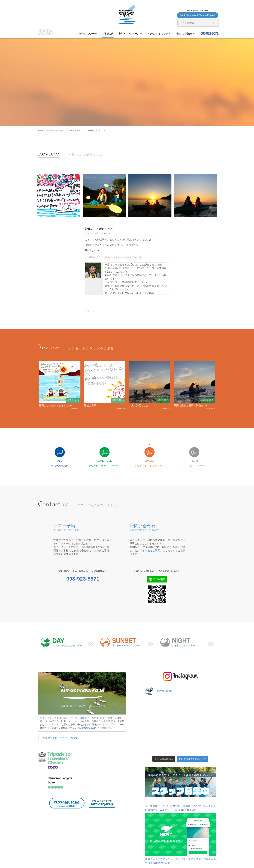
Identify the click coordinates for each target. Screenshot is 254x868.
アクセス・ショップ (159, 34)
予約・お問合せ (185, 34)
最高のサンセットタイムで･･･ (56, 405)
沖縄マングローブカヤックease (60, 738)
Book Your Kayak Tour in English (198, 15)
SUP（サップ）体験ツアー (78, 718)
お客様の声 (108, 34)
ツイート (90, 311)
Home (41, 130)
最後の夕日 (90, 405)
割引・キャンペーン (130, 34)
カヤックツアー (88, 34)
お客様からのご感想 (55, 130)
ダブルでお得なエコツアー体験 (90, 728)
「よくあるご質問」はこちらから (159, 551)
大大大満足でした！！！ (142, 405)
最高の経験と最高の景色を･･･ (190, 405)
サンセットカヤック (76, 130)
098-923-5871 (209, 33)
